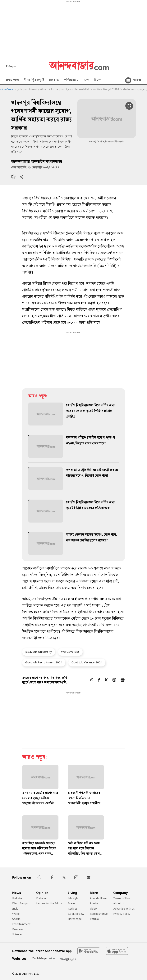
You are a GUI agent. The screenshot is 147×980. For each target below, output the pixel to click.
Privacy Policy (122, 914)
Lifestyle (73, 898)
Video (93, 909)
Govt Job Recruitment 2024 (44, 662)
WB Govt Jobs (70, 652)
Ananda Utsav (99, 898)
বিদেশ (98, 80)
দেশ (87, 80)
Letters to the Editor (49, 903)
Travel (72, 903)
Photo (94, 903)
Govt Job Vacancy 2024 (87, 662)
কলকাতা (54, 80)
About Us (119, 903)
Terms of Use (122, 898)
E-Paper (11, 66)
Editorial (41, 898)
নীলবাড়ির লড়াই (34, 80)
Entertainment (21, 924)
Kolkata (17, 898)
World (16, 914)
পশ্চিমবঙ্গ (72, 80)
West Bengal (20, 903)
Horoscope (75, 919)
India (15, 909)
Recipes (73, 909)
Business (18, 929)
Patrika (94, 919)
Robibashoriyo (99, 914)
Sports (16, 919)
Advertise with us (124, 909)
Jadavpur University (39, 652)
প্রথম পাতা (13, 80)
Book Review (76, 914)
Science (17, 934)
